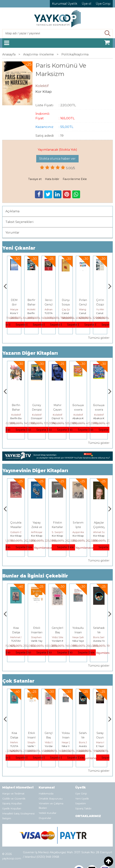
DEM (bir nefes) (32, 305)
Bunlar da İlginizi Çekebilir (35, 576)
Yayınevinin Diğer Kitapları (35, 471)
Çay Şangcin (86, 309)
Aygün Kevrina (102, 532)
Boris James (103, 742)
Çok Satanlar (18, 681)
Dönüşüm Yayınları (63, 418)
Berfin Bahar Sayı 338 (37, 410)
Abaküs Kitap (101, 418)
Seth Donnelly (19, 532)
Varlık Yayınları (60, 641)
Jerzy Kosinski (19, 637)
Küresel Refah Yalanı (16, 527)
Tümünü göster (99, 338)
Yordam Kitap (81, 641)
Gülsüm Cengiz (40, 532)
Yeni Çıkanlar (19, 248)
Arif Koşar (57, 532)
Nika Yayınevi (101, 641)
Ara (108, 33)
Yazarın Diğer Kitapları (30, 353)
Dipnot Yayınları (82, 418)
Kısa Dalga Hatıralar (37, 632)
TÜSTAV (67, 313)
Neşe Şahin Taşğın (104, 637)
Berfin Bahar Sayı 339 (16, 410)
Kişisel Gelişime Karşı (16, 305)
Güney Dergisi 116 (57, 410)
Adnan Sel (68, 309)
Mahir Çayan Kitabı (78, 410)
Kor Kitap (16, 536)
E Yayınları (16, 641)
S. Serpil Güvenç (82, 532)
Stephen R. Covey (63, 637)
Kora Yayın (34, 313)
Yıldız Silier (79, 637)
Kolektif (49, 309)
